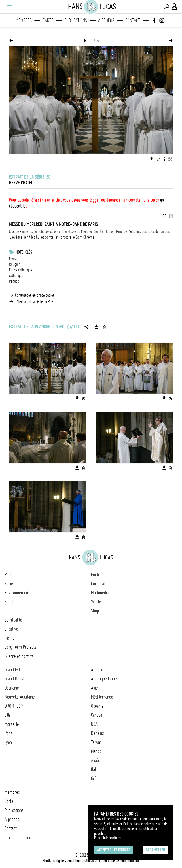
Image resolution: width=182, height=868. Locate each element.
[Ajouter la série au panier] (104, 327)
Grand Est (12, 670)
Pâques (14, 281)
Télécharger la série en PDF (34, 302)
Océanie (97, 706)
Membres (24, 20)
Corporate (99, 584)
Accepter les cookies (114, 850)
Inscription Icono (18, 837)
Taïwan (96, 742)
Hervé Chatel (21, 183)
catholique (16, 276)
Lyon (8, 742)
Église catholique (21, 270)
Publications (76, 20)
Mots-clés (24, 252)
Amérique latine (104, 679)
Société (10, 584)
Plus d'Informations (107, 838)
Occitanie (12, 688)
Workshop (99, 602)
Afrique (97, 670)
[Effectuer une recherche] (167, 7)
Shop (95, 611)
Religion (15, 264)
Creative (11, 629)
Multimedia (100, 593)
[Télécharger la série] (96, 327)
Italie (95, 769)
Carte (48, 20)
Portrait (97, 575)
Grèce (96, 778)
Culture (10, 611)
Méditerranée (102, 697)
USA (94, 724)
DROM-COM (14, 706)
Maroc (96, 751)
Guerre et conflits (19, 656)
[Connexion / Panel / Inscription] (175, 7)
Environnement (17, 593)
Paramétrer (155, 850)
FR (165, 216)
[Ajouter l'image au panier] (158, 159)
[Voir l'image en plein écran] (170, 159)
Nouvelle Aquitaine (20, 697)
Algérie (97, 760)
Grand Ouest (14, 679)
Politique (11, 575)
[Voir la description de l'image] (164, 159)
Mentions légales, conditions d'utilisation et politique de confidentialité (91, 861)
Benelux (97, 733)
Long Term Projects (20, 647)
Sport (9, 602)
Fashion (10, 638)
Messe (13, 259)
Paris (9, 733)
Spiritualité (13, 620)
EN (171, 216)
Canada (97, 715)
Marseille (12, 724)
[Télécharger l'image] (152, 159)
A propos (106, 20)
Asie (94, 688)
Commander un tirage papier (35, 295)
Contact (133, 20)
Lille (8, 715)
